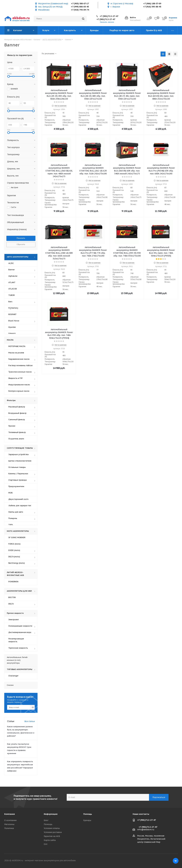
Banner (12, 270)
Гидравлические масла (19, 359)
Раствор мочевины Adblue (20, 365)
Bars (10, 302)
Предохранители (16, 486)
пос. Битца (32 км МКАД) (50, 7)
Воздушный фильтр (17, 413)
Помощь (48, 824)
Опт (46, 844)
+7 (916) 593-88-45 (152, 7)
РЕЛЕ (11, 493)
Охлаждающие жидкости (20, 626)
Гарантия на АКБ (52, 836)
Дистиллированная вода (20, 632)
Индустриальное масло (19, 385)
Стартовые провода (17, 480)
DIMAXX (12, 334)
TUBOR (12, 295)
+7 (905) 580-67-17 (80, 4)
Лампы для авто (16, 512)
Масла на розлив (16, 353)
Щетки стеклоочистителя (20, 461)
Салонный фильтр (17, 420)
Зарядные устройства (18, 454)
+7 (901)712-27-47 (109, 16)
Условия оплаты (52, 828)
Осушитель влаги (16, 439)
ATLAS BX (13, 289)
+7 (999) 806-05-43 (80, 7)
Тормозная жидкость (18, 648)
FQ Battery (13, 308)
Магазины (9, 824)
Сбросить (21, 244)
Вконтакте (176, 861)
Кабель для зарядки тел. (20, 506)
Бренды (87, 820)
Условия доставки (53, 832)
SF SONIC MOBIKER (17, 537)
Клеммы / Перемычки (18, 474)
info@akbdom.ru (146, 830)
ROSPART (12, 314)
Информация (51, 814)
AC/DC (11, 263)
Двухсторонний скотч (18, 499)
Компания (10, 814)
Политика (9, 828)
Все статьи (30, 721)
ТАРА (11, 525)
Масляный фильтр (17, 407)
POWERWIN (13, 582)
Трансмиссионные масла (20, 372)
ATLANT (12, 282)
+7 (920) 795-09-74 (80, 10)
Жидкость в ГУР (15, 378)
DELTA (11, 604)
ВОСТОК (12, 597)
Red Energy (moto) (17, 563)
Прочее (12, 426)
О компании (10, 820)
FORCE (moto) (14, 544)
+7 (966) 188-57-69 (152, 4)
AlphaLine (13, 276)
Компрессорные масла (19, 391)
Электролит (14, 620)
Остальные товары (17, 467)
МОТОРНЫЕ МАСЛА (17, 346)
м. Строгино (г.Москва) (122, 4)
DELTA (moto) (14, 557)
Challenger (13, 676)
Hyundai (12, 327)
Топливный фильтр (17, 432)
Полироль (13, 518)
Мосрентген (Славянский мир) (53, 4)
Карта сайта (50, 840)
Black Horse (14, 321)
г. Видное (115, 7)
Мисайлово (44, 10)
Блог (46, 820)
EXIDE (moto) (14, 550)
